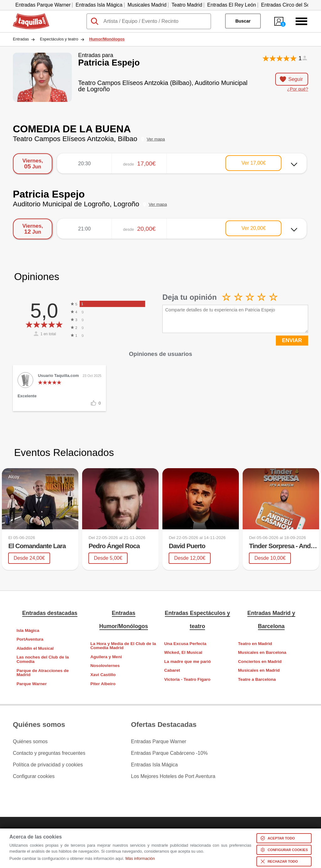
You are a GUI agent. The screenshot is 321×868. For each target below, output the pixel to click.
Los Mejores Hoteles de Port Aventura (173, 776)
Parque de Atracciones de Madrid (43, 673)
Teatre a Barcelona (257, 679)
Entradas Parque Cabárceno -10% (169, 753)
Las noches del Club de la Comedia (43, 659)
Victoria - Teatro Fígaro (187, 679)
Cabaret (172, 670)
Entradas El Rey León (232, 5)
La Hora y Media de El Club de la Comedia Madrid (123, 646)
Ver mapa (156, 139)
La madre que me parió (188, 662)
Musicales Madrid (147, 5)
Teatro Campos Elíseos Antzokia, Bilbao (75, 139)
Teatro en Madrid (255, 644)
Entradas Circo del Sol (286, 5)
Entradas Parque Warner (43, 5)
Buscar (243, 21)
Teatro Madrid (187, 5)
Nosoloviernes (105, 666)
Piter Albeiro (103, 684)
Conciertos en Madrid (260, 662)
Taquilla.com (27, 16)
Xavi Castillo (103, 675)
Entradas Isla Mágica (99, 5)
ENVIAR (292, 340)
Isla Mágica (28, 630)
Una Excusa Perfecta (185, 644)
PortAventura (30, 639)
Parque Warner (32, 684)
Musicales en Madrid (259, 670)
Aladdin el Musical (35, 648)
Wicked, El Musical (183, 652)
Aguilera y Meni (106, 657)
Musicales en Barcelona (262, 652)
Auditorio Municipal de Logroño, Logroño (76, 204)
